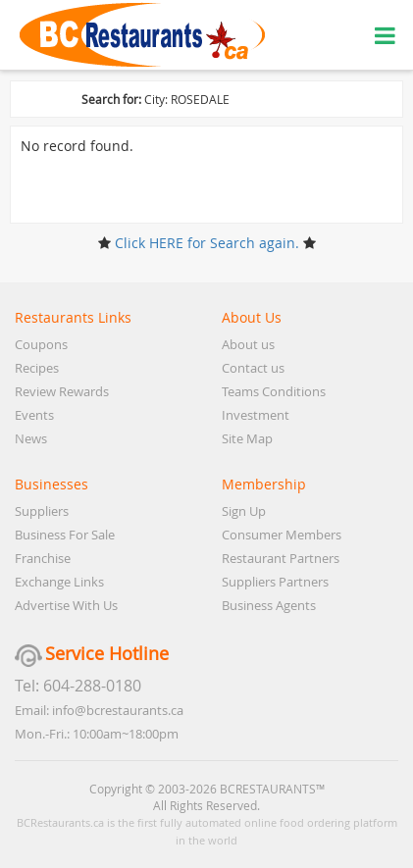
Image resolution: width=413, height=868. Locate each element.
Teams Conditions (274, 391)
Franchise (43, 558)
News (31, 438)
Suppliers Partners (275, 582)
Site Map (247, 438)
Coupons (41, 344)
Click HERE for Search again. (207, 243)
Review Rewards (62, 391)
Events (34, 415)
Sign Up (244, 511)
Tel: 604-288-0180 (78, 686)
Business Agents (269, 605)
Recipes (37, 368)
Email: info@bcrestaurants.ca (99, 710)
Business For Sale (65, 535)
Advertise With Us (66, 605)
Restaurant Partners (281, 558)
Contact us (253, 368)
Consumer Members (282, 535)
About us (248, 344)
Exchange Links (59, 582)
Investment (256, 415)
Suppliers (42, 511)
